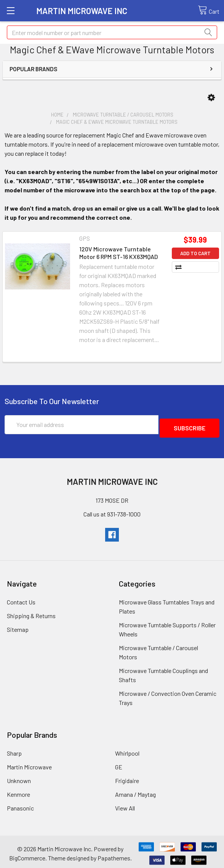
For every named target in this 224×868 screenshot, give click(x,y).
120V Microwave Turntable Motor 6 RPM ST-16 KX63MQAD (118, 253)
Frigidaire (127, 777)
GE (119, 763)
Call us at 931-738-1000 (112, 511)
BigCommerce (27, 854)
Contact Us (21, 599)
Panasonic (20, 805)
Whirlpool (127, 750)
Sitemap (18, 626)
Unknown (19, 777)
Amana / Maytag (135, 791)
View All (125, 805)
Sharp (14, 750)
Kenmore (18, 791)
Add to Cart (195, 253)
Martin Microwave (29, 763)
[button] (211, 98)
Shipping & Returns (31, 612)
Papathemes (114, 854)
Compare (199, 267)
